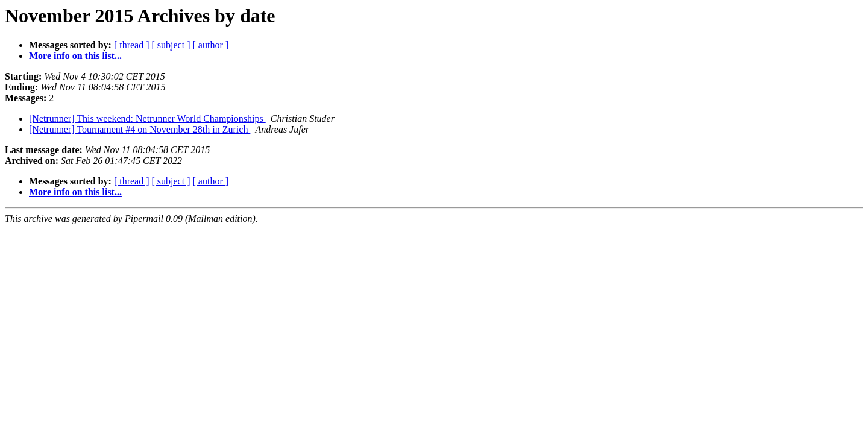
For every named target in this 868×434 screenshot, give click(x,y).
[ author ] (211, 45)
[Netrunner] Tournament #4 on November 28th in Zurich (140, 129)
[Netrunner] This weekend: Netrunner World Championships (147, 118)
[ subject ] (171, 45)
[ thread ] (132, 45)
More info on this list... (75, 56)
